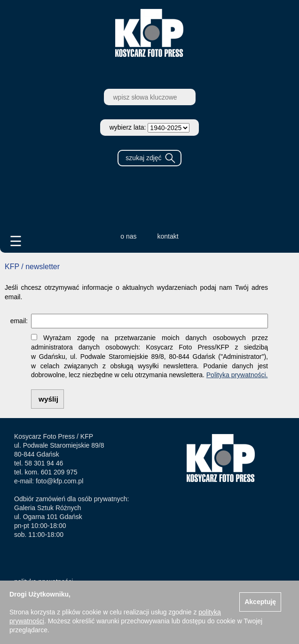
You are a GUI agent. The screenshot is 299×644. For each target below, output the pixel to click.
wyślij (48, 399)
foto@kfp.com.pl (59, 481)
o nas (128, 236)
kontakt (168, 236)
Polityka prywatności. (237, 375)
